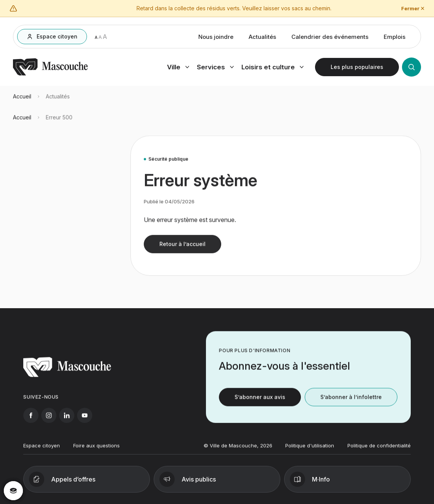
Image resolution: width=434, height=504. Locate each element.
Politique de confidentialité (379, 450)
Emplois (395, 38)
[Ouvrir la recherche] (411, 69)
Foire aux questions (96, 450)
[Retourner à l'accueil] (50, 75)
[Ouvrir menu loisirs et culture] (272, 69)
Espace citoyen (42, 450)
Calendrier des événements (330, 38)
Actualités (262, 38)
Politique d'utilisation (310, 450)
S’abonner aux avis (260, 401)
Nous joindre (216, 38)
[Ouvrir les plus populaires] (357, 69)
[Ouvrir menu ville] (178, 69)
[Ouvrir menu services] (215, 69)
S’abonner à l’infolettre (351, 401)
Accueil (22, 101)
